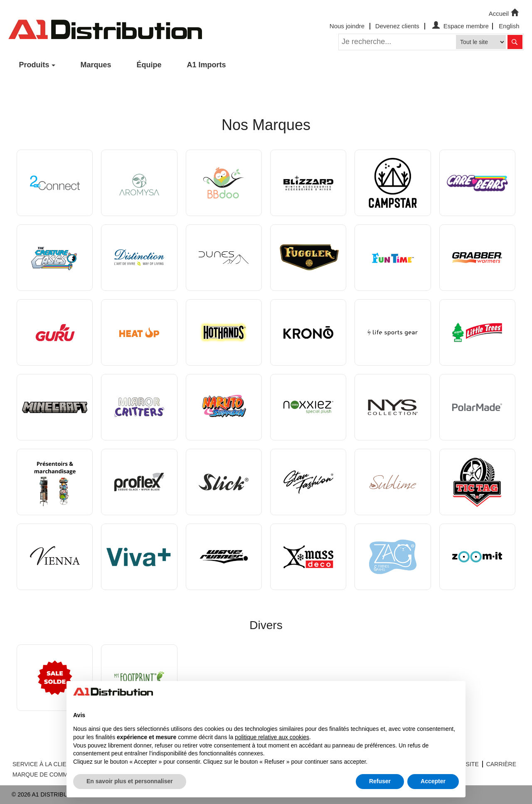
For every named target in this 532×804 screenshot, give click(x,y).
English (509, 26)
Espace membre (459, 26)
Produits (34, 65)
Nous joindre (347, 26)
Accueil (505, 13)
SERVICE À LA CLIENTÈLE (49, 764)
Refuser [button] (380, 781)
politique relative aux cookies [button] (272, 737)
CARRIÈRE (501, 764)
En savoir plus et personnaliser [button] (130, 781)
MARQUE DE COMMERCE (48, 774)
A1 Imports (207, 65)
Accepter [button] (433, 781)
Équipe (149, 65)
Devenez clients (397, 26)
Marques (96, 65)
